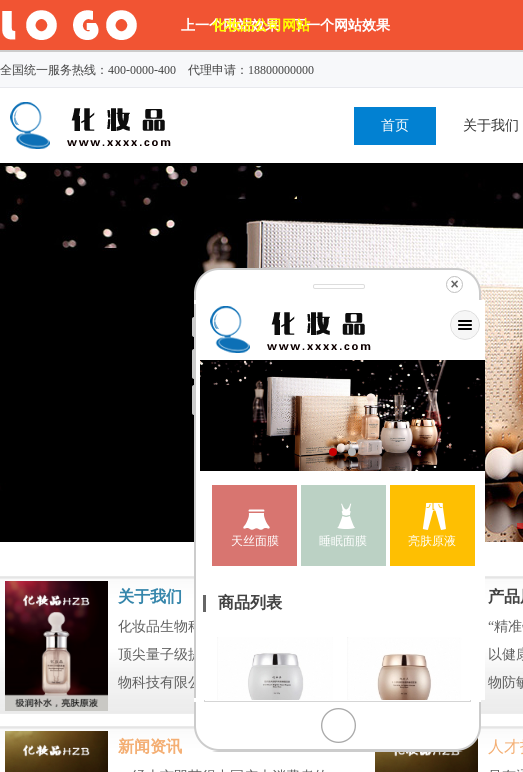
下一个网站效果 (341, 25)
